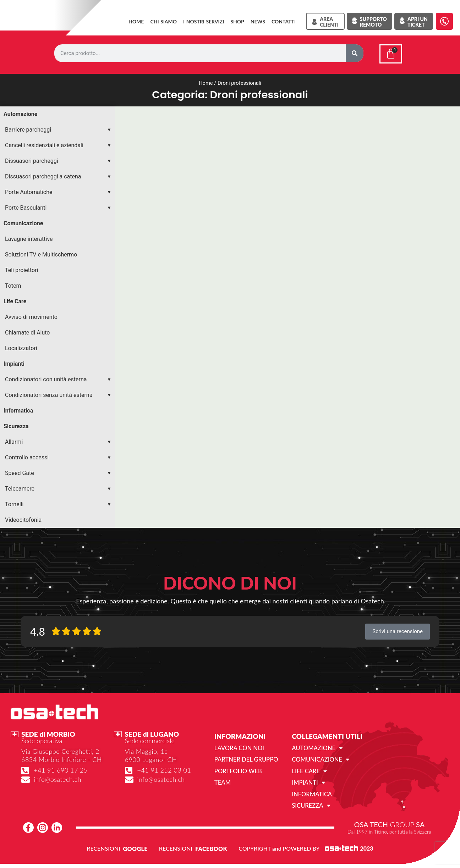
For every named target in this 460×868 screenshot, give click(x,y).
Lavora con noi (238, 747)
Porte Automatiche (29, 191)
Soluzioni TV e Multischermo (41, 253)
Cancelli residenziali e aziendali (44, 144)
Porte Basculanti (26, 206)
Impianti (14, 362)
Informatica (18, 409)
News (258, 21)
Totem (13, 284)
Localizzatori (21, 347)
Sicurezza (16, 425)
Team (222, 781)
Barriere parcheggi (28, 128)
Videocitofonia (23, 518)
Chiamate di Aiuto (27, 331)
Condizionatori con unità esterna (46, 378)
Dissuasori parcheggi (32, 159)
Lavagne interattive (29, 237)
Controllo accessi (27, 456)
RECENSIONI (103, 846)
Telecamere (20, 487)
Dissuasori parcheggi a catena (43, 175)
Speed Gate (20, 472)
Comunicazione (23, 222)
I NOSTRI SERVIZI (204, 21)
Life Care (15, 300)
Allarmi (14, 440)
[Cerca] (355, 53)
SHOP (237, 21)
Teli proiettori (22, 269)
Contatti (284, 21)
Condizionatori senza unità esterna (49, 394)
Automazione (20, 113)
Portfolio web (237, 769)
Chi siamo (163, 21)
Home (136, 21)
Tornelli (14, 503)
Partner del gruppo (245, 758)
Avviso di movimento (31, 316)
